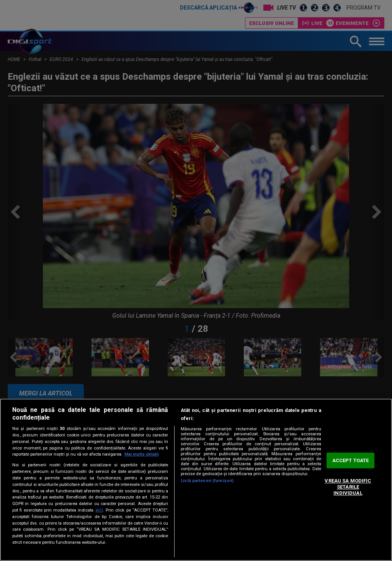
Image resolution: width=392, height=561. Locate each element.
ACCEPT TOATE (351, 460)
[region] (196, 480)
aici (99, 510)
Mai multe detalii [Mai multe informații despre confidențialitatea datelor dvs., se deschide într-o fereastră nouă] (141, 454)
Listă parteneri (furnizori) (207, 481)
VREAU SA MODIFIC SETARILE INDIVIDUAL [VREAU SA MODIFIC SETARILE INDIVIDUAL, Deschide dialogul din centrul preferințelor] (348, 487)
